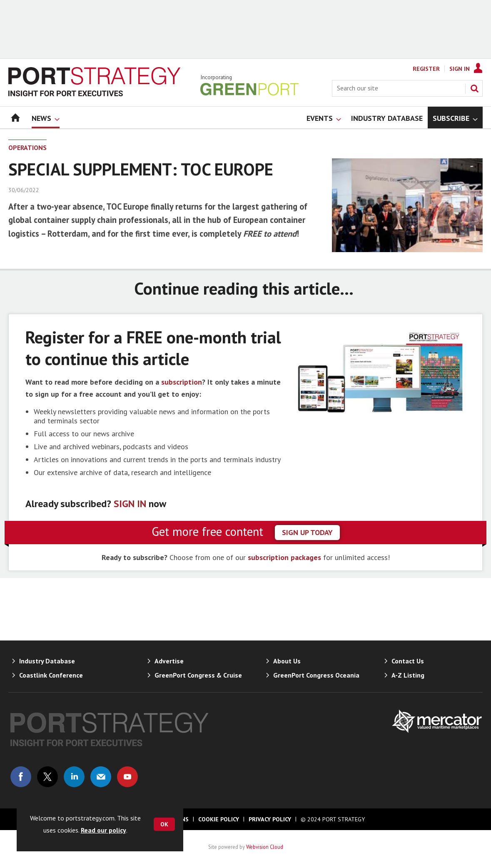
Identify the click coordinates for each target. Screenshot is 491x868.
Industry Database (47, 661)
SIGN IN (130, 504)
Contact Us (408, 661)
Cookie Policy (219, 819)
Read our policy (103, 830)
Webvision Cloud (265, 847)
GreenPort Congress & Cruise (198, 675)
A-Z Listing (408, 675)
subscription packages (284, 557)
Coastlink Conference (51, 675)
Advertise (169, 661)
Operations (27, 148)
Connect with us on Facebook (21, 777)
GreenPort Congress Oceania (316, 675)
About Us (287, 661)
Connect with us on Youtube (127, 777)
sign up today (307, 532)
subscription (182, 382)
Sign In (460, 69)
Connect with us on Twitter (47, 777)
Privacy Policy (270, 819)
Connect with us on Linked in (74, 777)
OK (164, 824)
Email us (101, 777)
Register (426, 69)
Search (474, 88)
